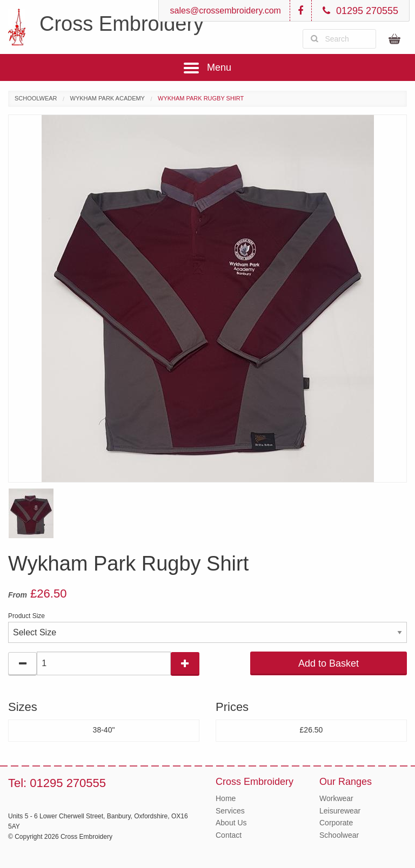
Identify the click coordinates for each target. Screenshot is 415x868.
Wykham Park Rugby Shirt (201, 98)
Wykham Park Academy (108, 98)
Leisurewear (340, 811)
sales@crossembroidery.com (224, 11)
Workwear (336, 798)
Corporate (336, 823)
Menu (207, 68)
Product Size (26, 616)
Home (226, 798)
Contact (229, 835)
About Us (231, 823)
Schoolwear (36, 98)
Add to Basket (329, 663)
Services (230, 811)
